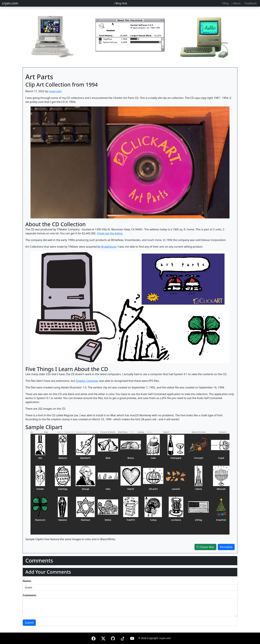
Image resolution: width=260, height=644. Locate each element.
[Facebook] (94, 638)
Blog (225, 3)
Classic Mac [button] (205, 547)
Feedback (250, 3)
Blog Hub (120, 3)
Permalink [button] (226, 547)
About (236, 3)
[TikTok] (123, 638)
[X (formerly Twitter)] (103, 638)
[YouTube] (132, 638)
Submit (29, 623)
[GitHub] (113, 638)
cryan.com (10, 3)
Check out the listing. (110, 233)
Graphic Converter (87, 381)
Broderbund (109, 247)
